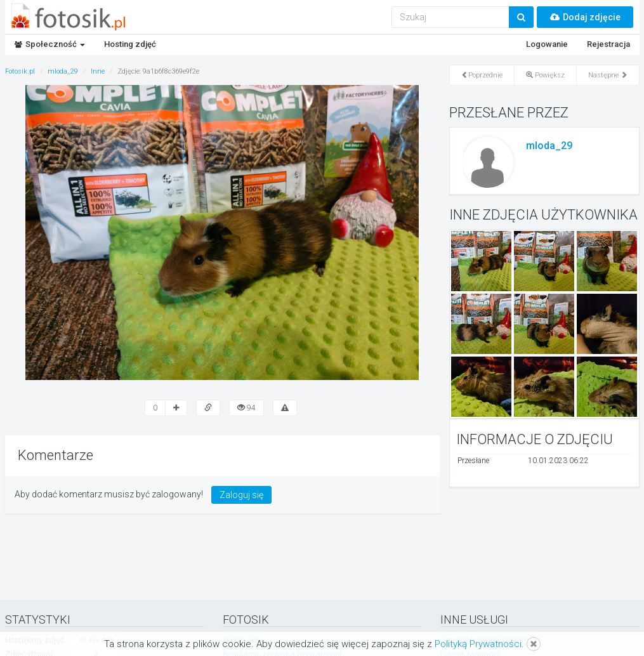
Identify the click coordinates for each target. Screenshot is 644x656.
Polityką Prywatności (478, 644)
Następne (608, 75)
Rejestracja (608, 44)
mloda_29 (549, 146)
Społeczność (50, 44)
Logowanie (547, 44)
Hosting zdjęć (130, 44)
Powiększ (545, 75)
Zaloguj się (241, 495)
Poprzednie (482, 75)
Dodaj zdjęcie (585, 17)
